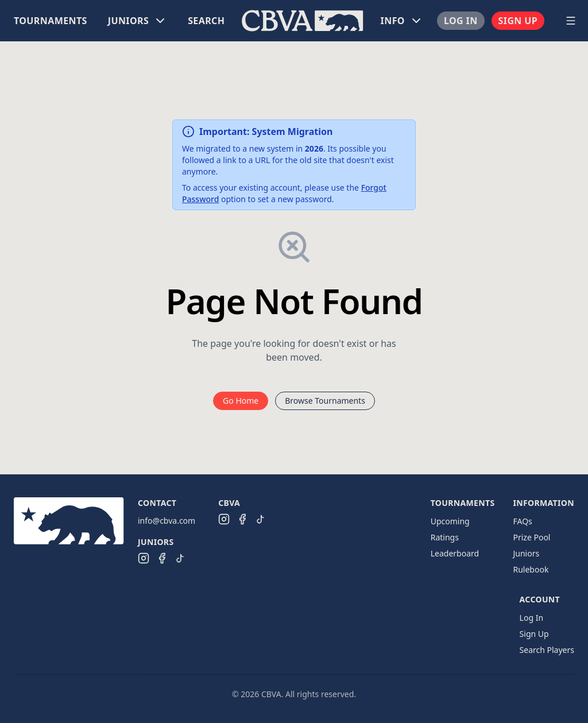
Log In (461, 21)
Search (206, 21)
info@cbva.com (167, 521)
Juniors (526, 553)
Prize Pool (531, 537)
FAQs (522, 521)
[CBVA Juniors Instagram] (144, 558)
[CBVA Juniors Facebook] (162, 558)
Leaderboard (455, 553)
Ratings (445, 537)
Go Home (241, 401)
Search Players (547, 650)
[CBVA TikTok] (261, 519)
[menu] (280, 21)
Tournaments (51, 21)
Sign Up (518, 21)
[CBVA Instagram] (224, 519)
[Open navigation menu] (571, 21)
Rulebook (531, 569)
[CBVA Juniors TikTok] (180, 558)
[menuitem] (51, 21)
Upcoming (450, 521)
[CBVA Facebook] (242, 519)
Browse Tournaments (325, 401)
